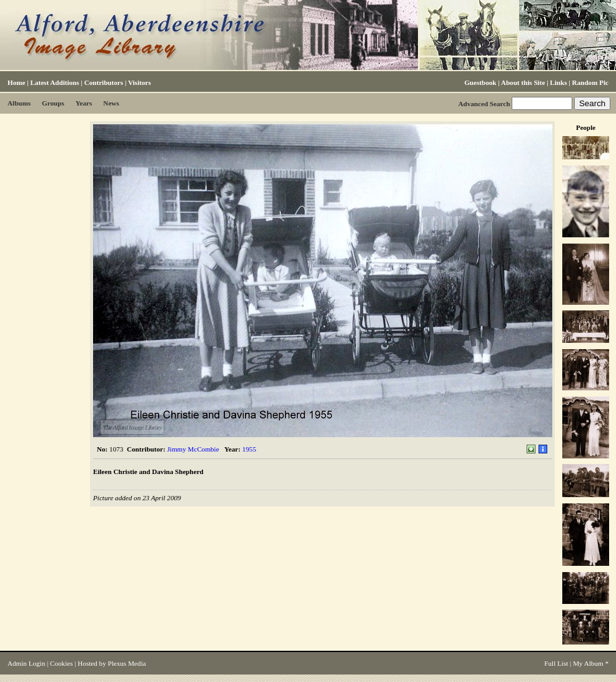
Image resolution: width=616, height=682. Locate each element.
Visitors (140, 82)
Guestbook (480, 82)
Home (16, 82)
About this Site (523, 82)
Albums (19, 103)
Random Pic (590, 82)
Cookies (61, 663)
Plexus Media (127, 663)
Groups (53, 103)
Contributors (104, 82)
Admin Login (26, 663)
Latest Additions (54, 82)
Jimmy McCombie (193, 449)
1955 (249, 449)
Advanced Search (484, 104)
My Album (588, 663)
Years (84, 103)
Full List (556, 663)
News (111, 103)
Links (558, 82)
